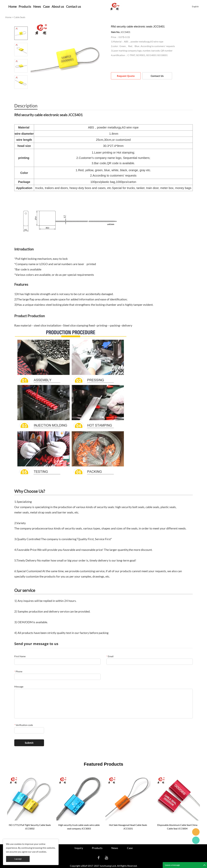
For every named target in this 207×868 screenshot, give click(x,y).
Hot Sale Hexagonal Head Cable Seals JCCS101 (128, 827)
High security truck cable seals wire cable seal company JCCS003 (79, 827)
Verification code (24, 725)
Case (46, 6)
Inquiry (79, 848)
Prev (21, 22)
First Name (20, 656)
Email (110, 656)
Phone (18, 671)
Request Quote (126, 76)
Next (21, 93)
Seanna (196, 832)
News (37, 6)
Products (25, 6)
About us (58, 6)
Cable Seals (19, 17)
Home (12, 6)
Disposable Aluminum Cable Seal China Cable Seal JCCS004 (177, 827)
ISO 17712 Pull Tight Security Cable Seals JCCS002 (30, 827)
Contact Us (157, 76)
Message (19, 686)
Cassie (196, 840)
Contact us (73, 6)
